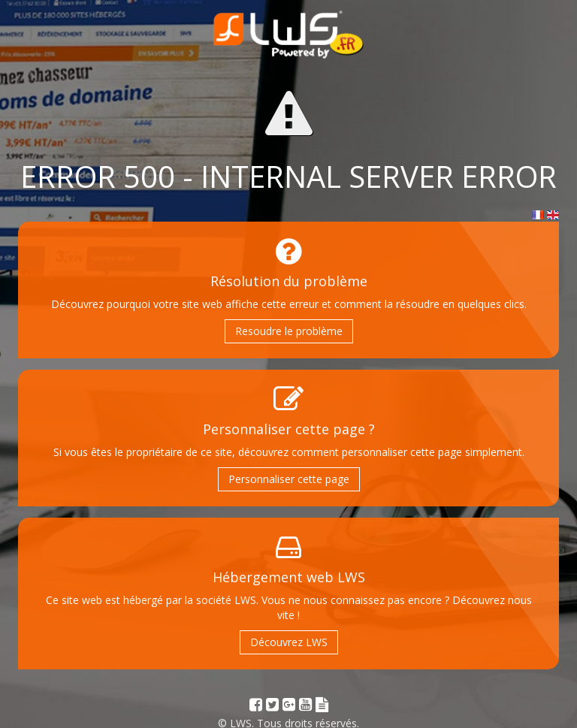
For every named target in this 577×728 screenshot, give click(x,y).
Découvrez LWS (289, 642)
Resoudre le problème (289, 331)
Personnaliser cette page (289, 479)
